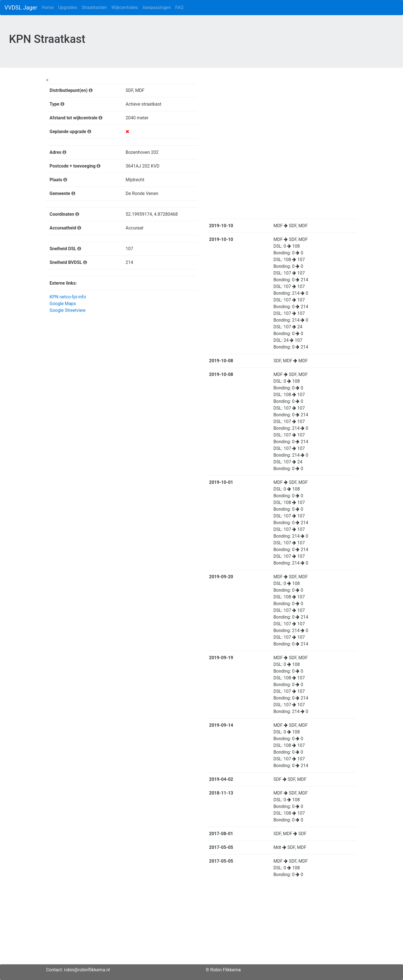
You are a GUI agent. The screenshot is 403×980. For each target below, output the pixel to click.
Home (48, 7)
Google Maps (63, 304)
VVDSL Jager (21, 8)
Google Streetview (68, 310)
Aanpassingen (157, 7)
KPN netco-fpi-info (68, 297)
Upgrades (68, 7)
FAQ (179, 7)
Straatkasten (94, 7)
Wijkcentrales (125, 7)
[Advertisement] (201, 925)
